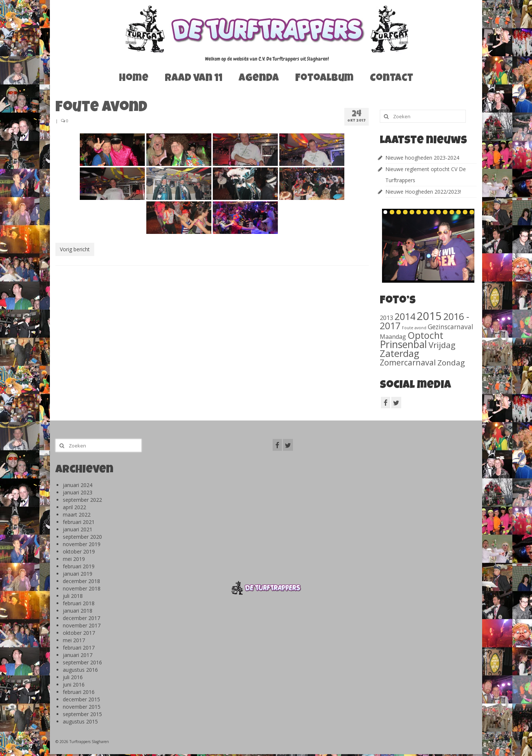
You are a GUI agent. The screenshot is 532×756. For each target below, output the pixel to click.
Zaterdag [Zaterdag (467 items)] (400, 353)
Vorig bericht (75, 249)
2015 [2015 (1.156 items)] (429, 316)
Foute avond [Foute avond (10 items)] (414, 328)
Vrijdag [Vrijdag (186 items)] (442, 345)
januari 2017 (78, 655)
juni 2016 (74, 685)
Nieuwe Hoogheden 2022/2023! (423, 192)
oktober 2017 (79, 633)
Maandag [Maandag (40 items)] (393, 337)
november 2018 (82, 588)
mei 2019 (74, 559)
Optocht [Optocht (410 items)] (425, 335)
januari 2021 (78, 529)
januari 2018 (78, 611)
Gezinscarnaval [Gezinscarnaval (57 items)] (451, 327)
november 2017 (82, 625)
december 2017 (81, 618)
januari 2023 (78, 492)
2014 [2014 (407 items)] (405, 316)
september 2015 (82, 714)
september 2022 (82, 500)
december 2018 (81, 581)
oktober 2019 (79, 551)
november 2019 (82, 544)
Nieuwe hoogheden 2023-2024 (422, 158)
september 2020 (82, 537)
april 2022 (74, 507)
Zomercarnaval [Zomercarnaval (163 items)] (408, 362)
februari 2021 (79, 522)
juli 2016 (73, 677)
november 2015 (82, 707)
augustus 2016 (80, 670)
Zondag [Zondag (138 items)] (451, 362)
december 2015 (81, 699)
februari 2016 (79, 692)
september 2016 (82, 662)
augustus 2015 (80, 721)
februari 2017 (79, 648)
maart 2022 (77, 515)
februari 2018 (79, 603)
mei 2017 (74, 640)
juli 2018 (73, 596)
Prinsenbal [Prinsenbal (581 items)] (403, 344)
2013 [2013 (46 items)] (386, 318)
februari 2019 (79, 566)
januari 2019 (78, 574)
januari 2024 (78, 485)
